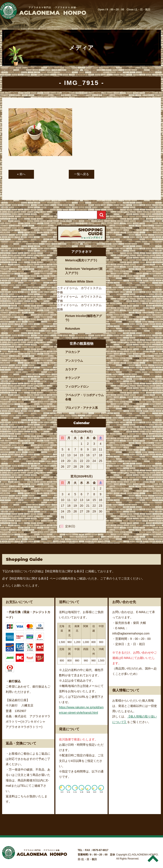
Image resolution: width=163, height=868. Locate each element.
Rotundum (73, 329)
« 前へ (21, 174)
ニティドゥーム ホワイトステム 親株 (81, 307)
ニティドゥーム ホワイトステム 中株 (81, 290)
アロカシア (73, 352)
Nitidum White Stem (79, 281)
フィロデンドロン (77, 387)
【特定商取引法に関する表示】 (65, 571)
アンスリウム (74, 361)
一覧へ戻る (81, 174)
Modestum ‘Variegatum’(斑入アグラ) (84, 271)
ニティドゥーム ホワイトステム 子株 (81, 299)
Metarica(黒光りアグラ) (81, 260)
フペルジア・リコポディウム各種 (84, 397)
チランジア (73, 378)
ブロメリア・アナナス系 (81, 408)
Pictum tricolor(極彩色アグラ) (84, 318)
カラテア (71, 369)
